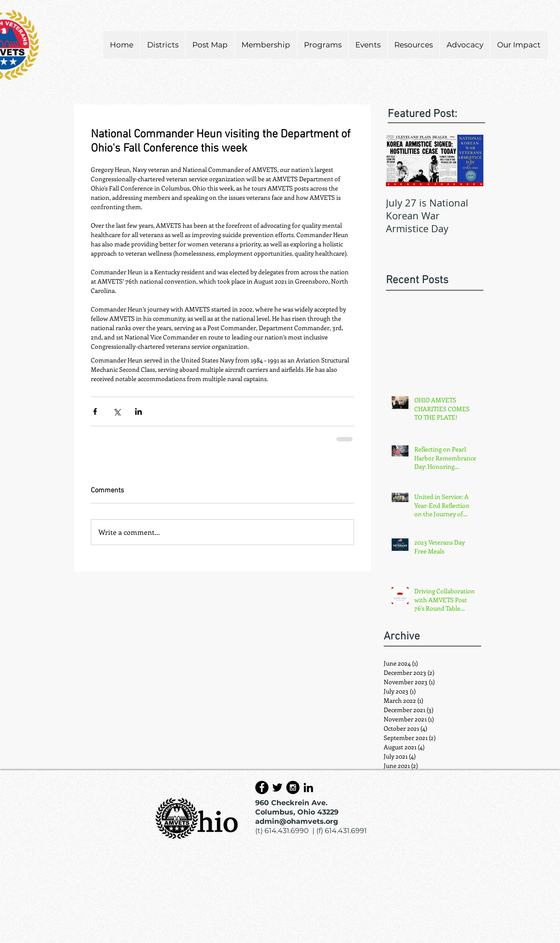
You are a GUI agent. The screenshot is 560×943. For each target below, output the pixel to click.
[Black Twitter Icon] (277, 787)
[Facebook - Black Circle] (262, 787)
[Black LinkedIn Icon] (308, 787)
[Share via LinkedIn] (138, 411)
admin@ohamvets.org (297, 821)
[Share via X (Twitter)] (117, 411)
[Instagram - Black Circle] (293, 787)
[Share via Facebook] (95, 411)
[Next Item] (469, 162)
